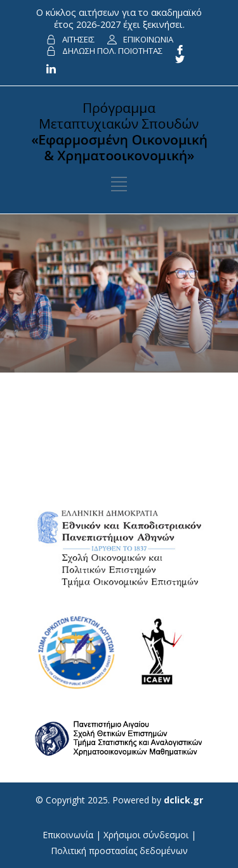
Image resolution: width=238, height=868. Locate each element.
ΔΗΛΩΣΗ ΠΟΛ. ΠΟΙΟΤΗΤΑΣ (112, 51)
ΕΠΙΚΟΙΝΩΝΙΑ (148, 39)
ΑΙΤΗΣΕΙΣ (78, 39)
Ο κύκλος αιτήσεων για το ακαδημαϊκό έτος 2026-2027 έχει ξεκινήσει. (119, 18)
